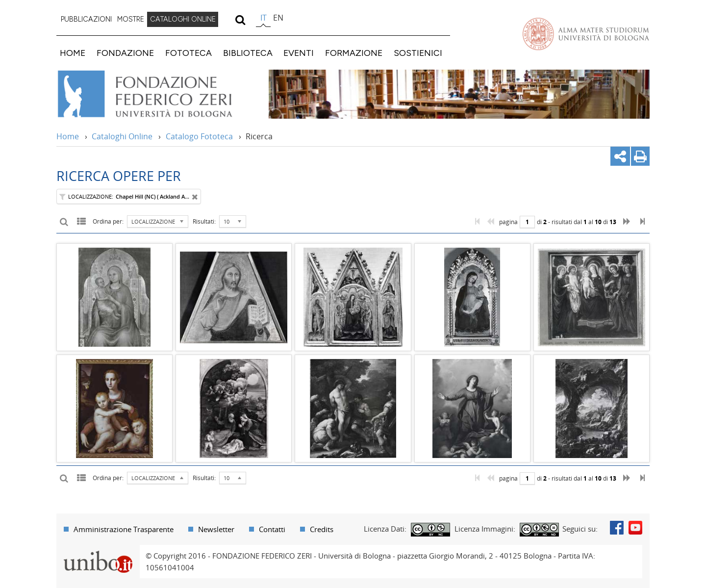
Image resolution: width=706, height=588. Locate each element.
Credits (322, 529)
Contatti (272, 529)
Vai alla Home (158, 94)
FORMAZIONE (354, 53)
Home (68, 136)
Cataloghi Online (122, 136)
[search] (240, 20)
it (264, 18)
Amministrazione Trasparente (124, 529)
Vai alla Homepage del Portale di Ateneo (586, 34)
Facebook (617, 528)
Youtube (635, 528)
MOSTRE (131, 19)
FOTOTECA (189, 53)
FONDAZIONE (125, 53)
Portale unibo (98, 551)
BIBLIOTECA (248, 53)
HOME (73, 53)
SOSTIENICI (418, 53)
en (278, 18)
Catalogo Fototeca (199, 136)
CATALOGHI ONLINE (183, 19)
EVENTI (299, 53)
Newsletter (216, 529)
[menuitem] (86, 20)
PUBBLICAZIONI (86, 19)
